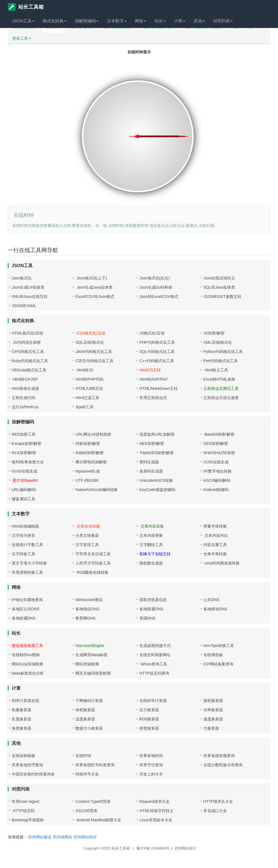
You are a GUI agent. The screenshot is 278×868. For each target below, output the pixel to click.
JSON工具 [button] (23, 21)
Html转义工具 (216, 370)
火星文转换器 (87, 535)
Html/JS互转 (150, 370)
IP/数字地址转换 (218, 471)
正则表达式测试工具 (221, 388)
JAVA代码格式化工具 (94, 352)
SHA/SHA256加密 (219, 453)
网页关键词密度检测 (93, 673)
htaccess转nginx (90, 646)
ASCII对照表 (86, 811)
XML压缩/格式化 (218, 342)
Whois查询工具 (153, 664)
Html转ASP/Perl (153, 379)
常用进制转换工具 (27, 572)
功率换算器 (213, 710)
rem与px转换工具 (219, 646)
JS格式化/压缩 (152, 333)
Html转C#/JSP (25, 379)
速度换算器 (213, 719)
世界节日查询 (151, 765)
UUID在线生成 (216, 462)
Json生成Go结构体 (156, 287)
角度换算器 (22, 728)
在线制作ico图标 (26, 655)
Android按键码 (216, 490)
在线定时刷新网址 (155, 655)
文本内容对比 (216, 535)
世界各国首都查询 (219, 756)
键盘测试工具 (23, 499)
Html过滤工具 (87, 398)
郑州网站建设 (40, 837)
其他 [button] (199, 21)
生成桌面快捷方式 (155, 646)
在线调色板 (213, 655)
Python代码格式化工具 (223, 352)
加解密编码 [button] (87, 21)
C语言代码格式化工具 (94, 361)
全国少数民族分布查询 (223, 765)
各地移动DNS (215, 609)
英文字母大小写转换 (29, 563)
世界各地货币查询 (27, 765)
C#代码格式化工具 (28, 352)
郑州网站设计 (186, 848)
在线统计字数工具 (27, 545)
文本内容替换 (151, 535)
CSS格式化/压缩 (90, 333)
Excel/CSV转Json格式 (95, 297)
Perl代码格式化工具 (221, 361)
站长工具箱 (26, 7)
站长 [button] (160, 21)
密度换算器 (149, 728)
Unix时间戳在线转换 (222, 563)
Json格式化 (22, 278)
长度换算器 (22, 719)
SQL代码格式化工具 (157, 352)
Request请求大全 (155, 801)
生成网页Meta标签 (92, 655)
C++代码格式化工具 (157, 361)
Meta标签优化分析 (28, 673)
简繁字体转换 (215, 526)
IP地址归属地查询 (27, 600)
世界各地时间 (151, 756)
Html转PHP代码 (89, 379)
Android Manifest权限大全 (98, 820)
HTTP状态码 (23, 811)
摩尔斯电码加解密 (91, 462)
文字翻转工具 (151, 545)
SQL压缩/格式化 (90, 342)
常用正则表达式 (153, 398)
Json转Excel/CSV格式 (159, 297)
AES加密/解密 (152, 444)
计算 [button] (180, 21)
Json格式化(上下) (91, 278)
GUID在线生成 (24, 471)
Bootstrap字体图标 (28, 820)
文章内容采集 (152, 526)
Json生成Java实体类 (94, 287)
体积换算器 (85, 710)
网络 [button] (141, 21)
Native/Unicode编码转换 (97, 490)
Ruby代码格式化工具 (30, 361)
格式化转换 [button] (55, 21)
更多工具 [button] (22, 38)
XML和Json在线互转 (30, 297)
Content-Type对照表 (93, 801)
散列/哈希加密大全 (28, 462)
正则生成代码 (23, 398)
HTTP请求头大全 (218, 801)
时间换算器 (149, 719)
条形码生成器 (151, 471)
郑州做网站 (63, 837)
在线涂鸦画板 (23, 756)
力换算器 (211, 728)
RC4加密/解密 (24, 453)
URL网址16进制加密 (93, 434)
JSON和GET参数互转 (222, 297)
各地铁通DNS (24, 618)
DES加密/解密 (216, 444)
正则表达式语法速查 (221, 398)
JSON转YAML (24, 306)
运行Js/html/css (25, 407)
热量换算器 (22, 710)
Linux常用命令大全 (156, 820)
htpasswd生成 (88, 471)
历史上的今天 (151, 774)
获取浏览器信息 (153, 600)
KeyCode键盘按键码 (157, 490)
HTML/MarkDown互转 (159, 388)
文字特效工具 (23, 554)
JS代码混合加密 (26, 342)
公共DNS (212, 600)
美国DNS (148, 618)
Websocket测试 (89, 600)
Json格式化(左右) (155, 278)
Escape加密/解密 (27, 444)
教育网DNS (85, 618)
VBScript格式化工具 (29, 370)
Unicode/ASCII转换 (156, 480)
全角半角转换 (215, 554)
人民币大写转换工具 (93, 563)
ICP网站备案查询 (218, 664)
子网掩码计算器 (89, 701)
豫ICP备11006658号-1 (155, 848)
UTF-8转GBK (87, 480)
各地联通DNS (151, 609)
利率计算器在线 (25, 701)
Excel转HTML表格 (219, 379)
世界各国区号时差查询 (95, 765)
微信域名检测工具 (27, 646)
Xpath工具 (85, 407)
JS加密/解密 (214, 333)
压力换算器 (149, 710)
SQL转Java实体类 (219, 287)
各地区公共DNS (26, 609)
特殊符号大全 (87, 774)
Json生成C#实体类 (28, 287)
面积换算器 (213, 701)
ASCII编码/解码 (217, 480)
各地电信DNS (87, 609)
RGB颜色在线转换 (92, 572)
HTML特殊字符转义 (156, 811)
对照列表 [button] (223, 21)
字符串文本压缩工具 (93, 554)
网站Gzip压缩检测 (28, 664)
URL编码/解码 (24, 490)
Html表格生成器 (26, 388)
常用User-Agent (26, 801)
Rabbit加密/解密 (89, 453)
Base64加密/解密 (219, 434)
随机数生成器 (151, 563)
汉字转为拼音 (23, 535)
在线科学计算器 (153, 701)
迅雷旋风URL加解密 (157, 434)
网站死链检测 (87, 664)
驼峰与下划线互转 (155, 554)
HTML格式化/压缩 (27, 333)
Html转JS (84, 370)
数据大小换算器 (89, 728)
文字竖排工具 (87, 545)
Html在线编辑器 (26, 526)
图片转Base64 (25, 480)
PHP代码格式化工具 (157, 342)
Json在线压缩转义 (219, 278)
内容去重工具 (215, 545)
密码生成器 (149, 462)
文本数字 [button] (117, 21)
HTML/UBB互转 (89, 388)
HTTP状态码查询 (154, 673)
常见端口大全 (215, 811)
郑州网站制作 (85, 837)
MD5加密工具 (24, 434)
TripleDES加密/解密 (157, 453)
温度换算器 (85, 719)
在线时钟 (83, 756)
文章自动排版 (88, 526)
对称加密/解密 (88, 444)
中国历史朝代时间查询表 (33, 774)
